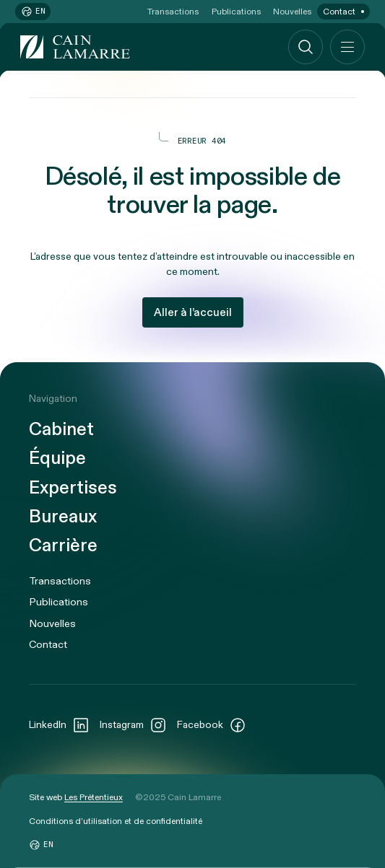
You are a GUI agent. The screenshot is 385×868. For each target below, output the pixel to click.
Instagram (133, 725)
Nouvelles (292, 12)
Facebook (212, 725)
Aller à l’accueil (193, 312)
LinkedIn (59, 725)
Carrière (63, 546)
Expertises (73, 488)
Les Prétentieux (94, 797)
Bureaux (63, 517)
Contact (339, 12)
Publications (236, 12)
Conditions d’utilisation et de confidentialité (116, 821)
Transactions (173, 12)
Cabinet (61, 430)
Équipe (57, 459)
